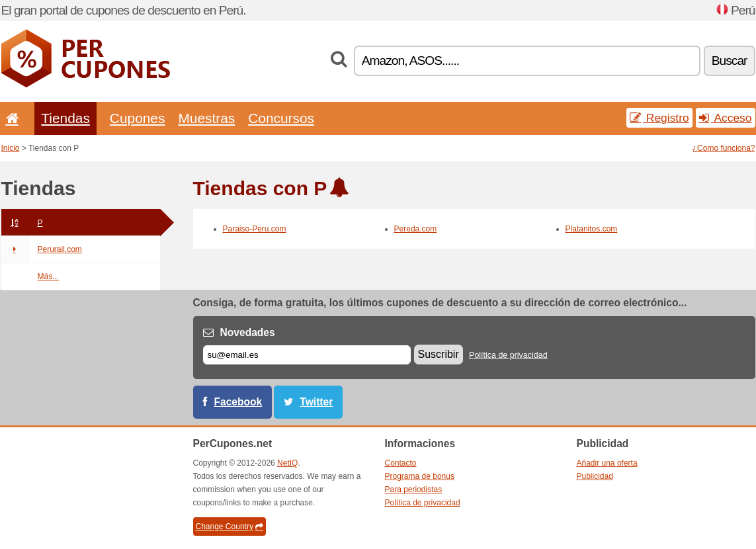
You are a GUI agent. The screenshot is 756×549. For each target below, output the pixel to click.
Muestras (206, 118)
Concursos (281, 118)
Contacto (401, 463)
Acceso (726, 118)
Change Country (230, 527)
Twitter (316, 402)
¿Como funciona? (724, 148)
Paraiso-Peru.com (255, 229)
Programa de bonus (420, 476)
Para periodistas (414, 489)
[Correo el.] (307, 355)
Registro (659, 118)
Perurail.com (42, 249)
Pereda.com (416, 229)
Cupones (138, 118)
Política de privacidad (508, 355)
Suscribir (439, 354)
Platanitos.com (592, 229)
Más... (49, 276)
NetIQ (287, 463)
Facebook (238, 402)
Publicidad (595, 476)
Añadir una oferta (607, 463)
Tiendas (65, 118)
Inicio (11, 148)
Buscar (730, 61)
